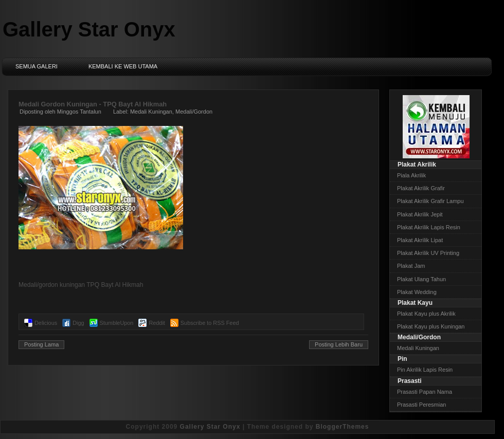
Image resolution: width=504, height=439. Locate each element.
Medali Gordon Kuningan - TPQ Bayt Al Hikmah (93, 104)
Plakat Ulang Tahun (421, 279)
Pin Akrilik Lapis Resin (425, 370)
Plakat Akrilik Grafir (421, 188)
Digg (78, 323)
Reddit (157, 323)
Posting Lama (41, 344)
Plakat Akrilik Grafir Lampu (430, 201)
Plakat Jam (411, 266)
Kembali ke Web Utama (123, 66)
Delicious (46, 323)
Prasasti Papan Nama (425, 392)
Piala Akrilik (411, 175)
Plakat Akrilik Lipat (420, 240)
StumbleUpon (117, 323)
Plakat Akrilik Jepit (420, 214)
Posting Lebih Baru (339, 344)
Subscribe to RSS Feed (210, 323)
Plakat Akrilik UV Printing (428, 253)
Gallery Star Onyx (89, 29)
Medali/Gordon (194, 112)
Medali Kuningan (151, 112)
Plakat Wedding (417, 292)
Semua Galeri (37, 66)
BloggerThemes (343, 427)
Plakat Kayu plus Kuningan (431, 326)
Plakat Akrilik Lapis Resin (429, 227)
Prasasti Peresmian (421, 405)
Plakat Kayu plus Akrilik (426, 314)
